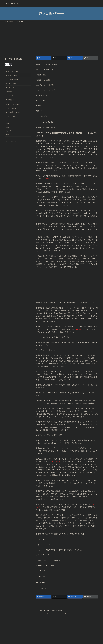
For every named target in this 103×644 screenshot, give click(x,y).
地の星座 (52, 85)
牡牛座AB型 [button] (41, 588)
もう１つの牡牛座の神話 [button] (45, 122)
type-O (8, 131)
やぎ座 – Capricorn (12, 108)
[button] (8, 64)
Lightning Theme (51, 613)
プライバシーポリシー (13, 142)
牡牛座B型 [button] (40, 577)
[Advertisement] (51, 38)
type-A (8, 123)
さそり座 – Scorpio (12, 100)
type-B (8, 127)
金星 (44, 75)
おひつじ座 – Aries (12, 71)
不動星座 (52, 90)
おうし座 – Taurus (12, 75)
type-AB (9, 135)
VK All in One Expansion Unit (64, 613)
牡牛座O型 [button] (40, 583)
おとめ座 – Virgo (11, 92)
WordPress (41, 613)
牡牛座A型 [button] (40, 571)
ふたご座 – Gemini (12, 79)
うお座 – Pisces (11, 116)
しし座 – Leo (10, 88)
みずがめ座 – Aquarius (13, 112)
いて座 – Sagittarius (12, 104)
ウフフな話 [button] (41, 539)
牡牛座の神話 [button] (41, 116)
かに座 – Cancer (11, 84)
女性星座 (47, 80)
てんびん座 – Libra (12, 96)
